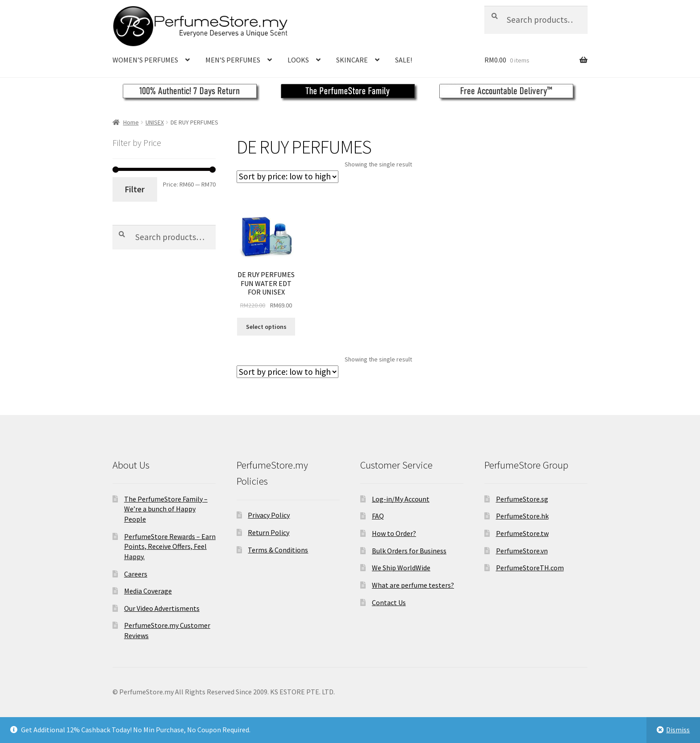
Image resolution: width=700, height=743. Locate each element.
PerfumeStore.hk (522, 516)
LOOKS (298, 60)
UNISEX (155, 122)
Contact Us (389, 602)
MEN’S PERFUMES (233, 60)
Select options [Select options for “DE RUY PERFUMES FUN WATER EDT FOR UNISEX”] (266, 327)
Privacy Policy (269, 515)
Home (131, 122)
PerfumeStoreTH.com (530, 568)
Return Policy (269, 532)
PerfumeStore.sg (522, 499)
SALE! (404, 60)
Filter (135, 189)
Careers (136, 574)
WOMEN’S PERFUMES (145, 60)
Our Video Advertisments (162, 608)
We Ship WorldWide (401, 568)
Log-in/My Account (401, 499)
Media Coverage (148, 591)
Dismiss (678, 730)
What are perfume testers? (413, 585)
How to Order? (394, 533)
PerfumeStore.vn (522, 551)
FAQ (378, 516)
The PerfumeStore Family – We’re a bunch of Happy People (166, 509)
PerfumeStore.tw (522, 533)
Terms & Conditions (278, 550)
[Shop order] (287, 177)
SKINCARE (352, 60)
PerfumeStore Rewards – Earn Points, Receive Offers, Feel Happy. (170, 546)
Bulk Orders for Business (409, 551)
